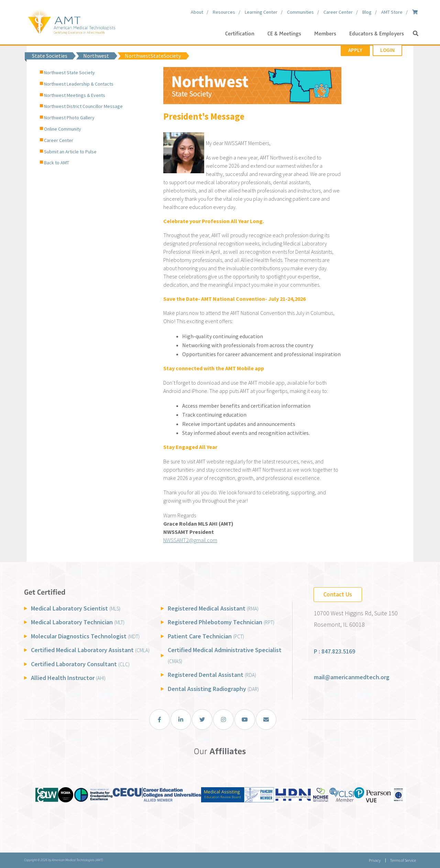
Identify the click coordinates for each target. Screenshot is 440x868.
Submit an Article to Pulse (70, 152)
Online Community (63, 129)
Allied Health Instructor (68, 678)
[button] (416, 34)
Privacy (375, 860)
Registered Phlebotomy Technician (221, 622)
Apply (355, 50)
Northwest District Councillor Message (83, 106)
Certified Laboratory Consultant (80, 664)
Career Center (59, 140)
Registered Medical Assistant (213, 608)
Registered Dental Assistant (212, 675)
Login (387, 50)
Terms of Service (403, 860)
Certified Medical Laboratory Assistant (90, 650)
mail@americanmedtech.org (352, 677)
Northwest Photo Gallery (69, 118)
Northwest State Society (69, 73)
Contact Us (338, 594)
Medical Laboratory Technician (78, 622)
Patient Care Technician (206, 636)
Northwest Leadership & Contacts (79, 84)
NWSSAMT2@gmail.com (190, 540)
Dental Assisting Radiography (213, 689)
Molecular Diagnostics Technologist (85, 636)
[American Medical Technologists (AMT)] (71, 21)
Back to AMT (57, 163)
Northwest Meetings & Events (75, 95)
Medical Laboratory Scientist (76, 608)
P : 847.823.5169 (334, 651)
